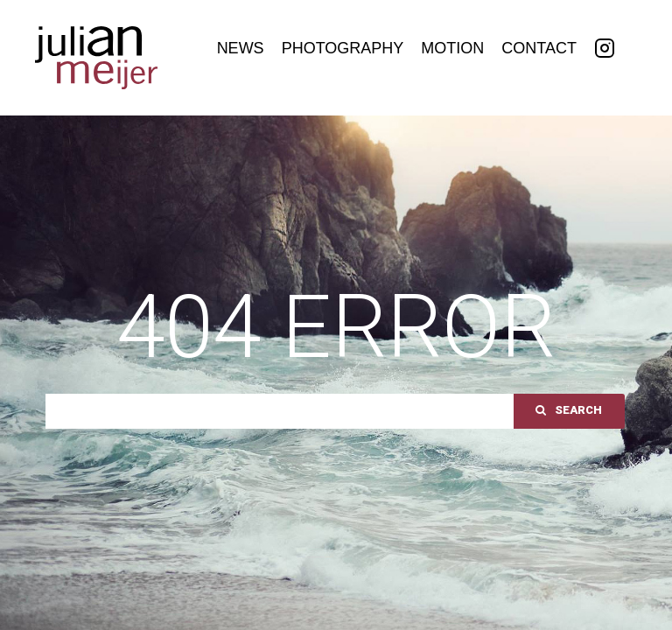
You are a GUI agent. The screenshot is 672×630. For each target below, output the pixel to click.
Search (569, 410)
